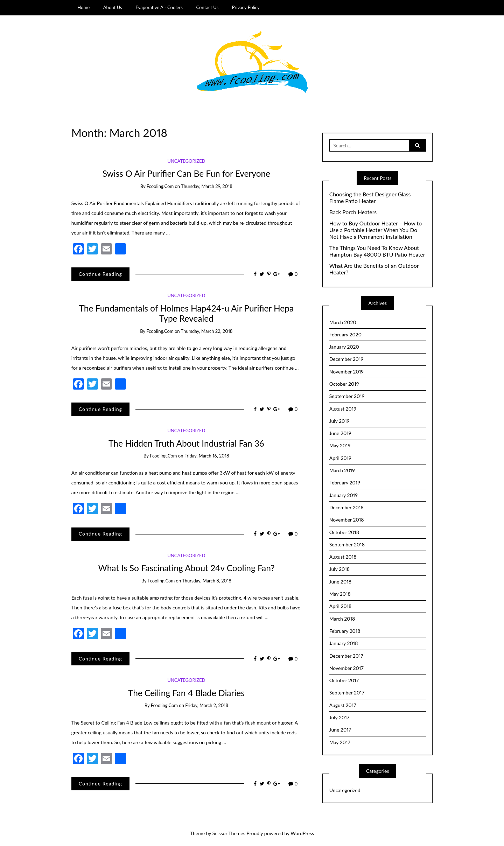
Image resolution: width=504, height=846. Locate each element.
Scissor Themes (229, 833)
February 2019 (345, 483)
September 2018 (347, 544)
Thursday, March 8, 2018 (207, 581)
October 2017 (344, 680)
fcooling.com (160, 186)
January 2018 (344, 643)
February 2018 (345, 631)
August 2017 (343, 705)
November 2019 (346, 372)
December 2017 (346, 656)
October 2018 (344, 532)
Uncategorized (186, 161)
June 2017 (340, 730)
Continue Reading (100, 274)
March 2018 (342, 619)
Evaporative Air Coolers (159, 7)
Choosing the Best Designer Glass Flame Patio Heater (370, 198)
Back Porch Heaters (353, 212)
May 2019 (340, 445)
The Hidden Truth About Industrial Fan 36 (186, 443)
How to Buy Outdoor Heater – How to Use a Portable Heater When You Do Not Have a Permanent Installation (376, 230)
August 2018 (343, 557)
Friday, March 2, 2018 (207, 705)
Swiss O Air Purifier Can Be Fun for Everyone (187, 173)
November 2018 (347, 520)
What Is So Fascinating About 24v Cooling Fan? (186, 568)
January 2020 (344, 347)
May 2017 (340, 742)
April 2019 (340, 458)
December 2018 (346, 507)
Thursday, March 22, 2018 (207, 331)
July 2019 (339, 421)
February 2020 (345, 334)
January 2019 (344, 495)
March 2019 (342, 470)
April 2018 (341, 606)
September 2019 (347, 396)
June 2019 (340, 433)
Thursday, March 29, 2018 (207, 186)
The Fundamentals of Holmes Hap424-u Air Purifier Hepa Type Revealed (187, 313)
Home (83, 7)
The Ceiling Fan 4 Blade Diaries (186, 693)
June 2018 (340, 582)
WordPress (302, 833)
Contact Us (207, 7)
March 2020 (343, 322)
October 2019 (344, 384)
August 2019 (343, 409)
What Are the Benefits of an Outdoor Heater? (374, 269)
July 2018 (339, 569)
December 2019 (346, 359)
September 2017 (347, 693)
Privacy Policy (246, 7)
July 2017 (339, 717)
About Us (113, 7)
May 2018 (340, 594)
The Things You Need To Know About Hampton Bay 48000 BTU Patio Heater (377, 251)
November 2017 (346, 668)
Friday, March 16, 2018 (207, 456)
